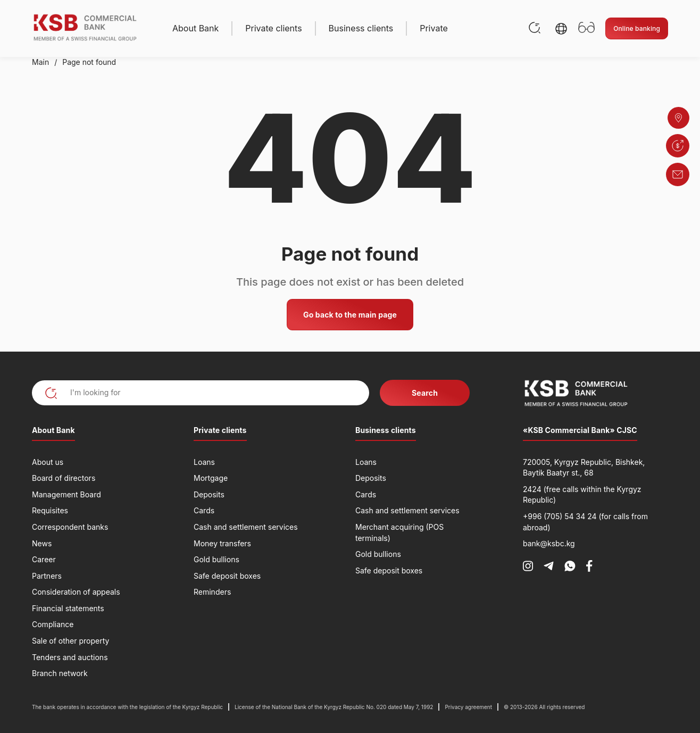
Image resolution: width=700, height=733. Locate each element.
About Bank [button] (195, 28)
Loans (204, 462)
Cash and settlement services (246, 527)
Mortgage (211, 478)
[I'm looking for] (201, 393)
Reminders (212, 592)
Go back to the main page (350, 315)
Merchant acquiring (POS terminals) (399, 532)
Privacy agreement (468, 707)
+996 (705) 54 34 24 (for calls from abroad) (585, 522)
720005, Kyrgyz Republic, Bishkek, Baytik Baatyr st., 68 (584, 468)
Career (44, 559)
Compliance (53, 624)
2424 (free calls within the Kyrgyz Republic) (582, 495)
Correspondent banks (70, 527)
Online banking (637, 28)
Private (434, 28)
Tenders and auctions (70, 657)
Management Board (66, 494)
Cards (204, 510)
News (42, 543)
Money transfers (222, 543)
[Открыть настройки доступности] (586, 28)
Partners (47, 576)
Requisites (50, 510)
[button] (561, 29)
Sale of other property (70, 641)
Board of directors (64, 478)
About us (48, 462)
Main (40, 62)
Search (425, 393)
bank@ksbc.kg (549, 543)
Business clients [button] (361, 28)
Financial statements (68, 608)
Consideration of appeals (76, 592)
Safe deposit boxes (227, 576)
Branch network (60, 673)
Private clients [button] (273, 28)
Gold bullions (216, 559)
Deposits (209, 494)
